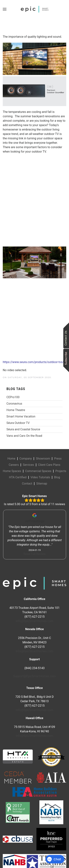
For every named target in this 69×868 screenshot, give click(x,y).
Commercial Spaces (38, 471)
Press (58, 459)
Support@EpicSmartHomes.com (35, 676)
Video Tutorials (40, 477)
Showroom (43, 459)
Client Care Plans (49, 465)
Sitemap (42, 484)
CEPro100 (13, 397)
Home (11, 459)
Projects (61, 471)
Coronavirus (14, 404)
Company (26, 459)
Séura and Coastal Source (23, 429)
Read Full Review (35, 554)
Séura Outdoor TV (18, 423)
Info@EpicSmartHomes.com (34, 621)
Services (28, 465)
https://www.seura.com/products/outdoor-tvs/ (33, 362)
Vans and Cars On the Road (24, 436)
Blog (57, 477)
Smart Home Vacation (21, 416)
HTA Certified (18, 477)
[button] (5, 9)
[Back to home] (35, 9)
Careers (14, 465)
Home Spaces (12, 471)
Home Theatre (16, 410)
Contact (27, 484)
